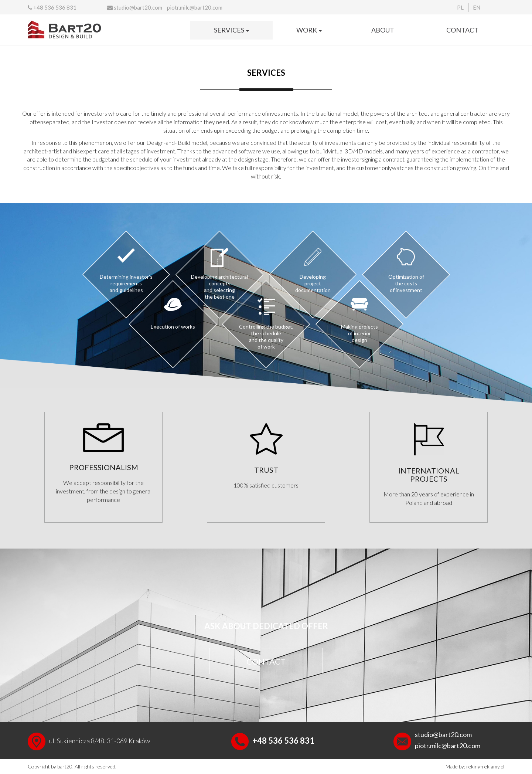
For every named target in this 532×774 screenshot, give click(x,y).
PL (460, 7)
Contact (462, 30)
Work (309, 30)
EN (477, 7)
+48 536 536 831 (52, 7)
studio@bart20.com (135, 7)
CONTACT (266, 661)
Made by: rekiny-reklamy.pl (475, 766)
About (383, 30)
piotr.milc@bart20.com (195, 7)
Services (231, 30)
